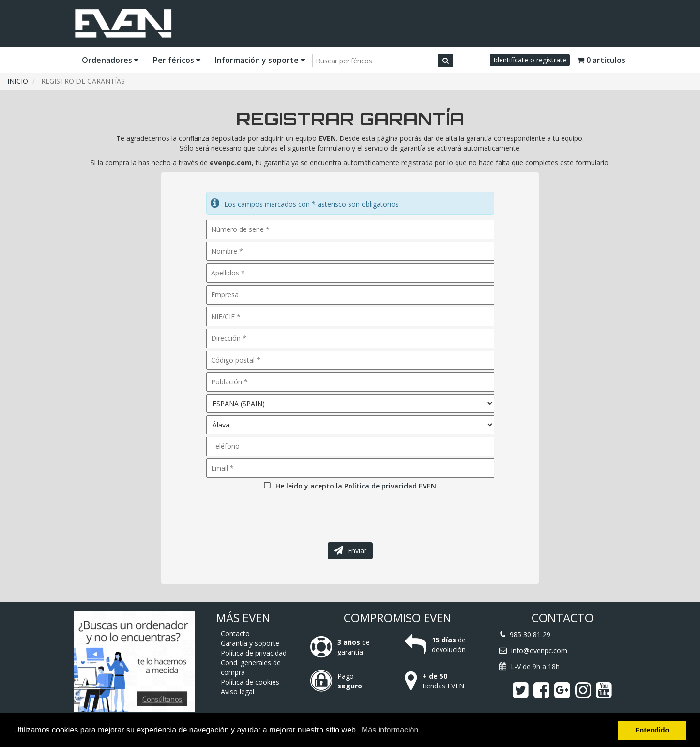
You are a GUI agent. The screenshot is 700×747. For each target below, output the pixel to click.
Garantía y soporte (250, 643)
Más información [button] (390, 730)
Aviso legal (237, 692)
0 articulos (601, 60)
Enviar (350, 550)
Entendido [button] (652, 730)
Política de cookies (250, 682)
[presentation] (279, 513)
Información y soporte (260, 60)
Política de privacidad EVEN (390, 486)
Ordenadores (110, 60)
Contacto (235, 633)
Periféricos (177, 60)
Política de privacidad (254, 653)
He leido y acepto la (356, 486)
